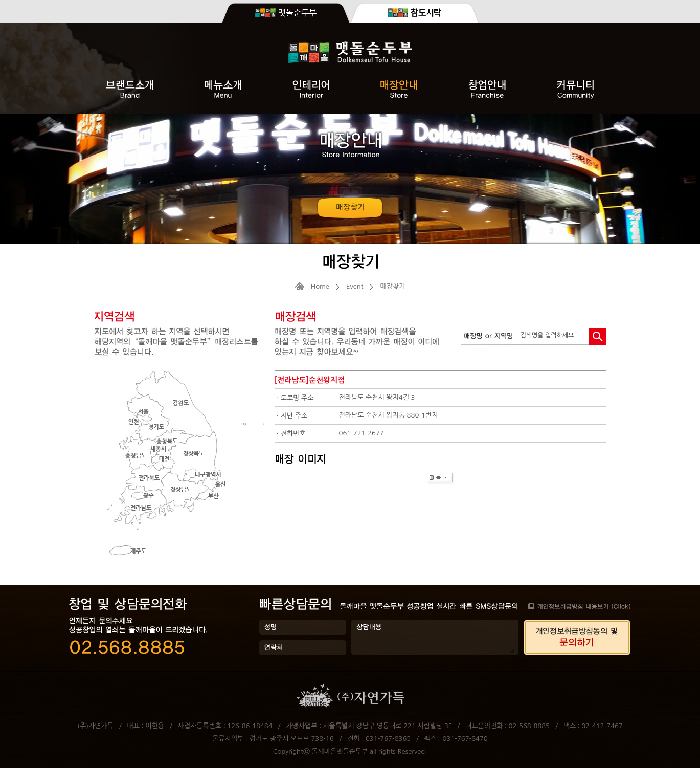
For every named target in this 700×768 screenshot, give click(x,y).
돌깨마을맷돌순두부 (340, 751)
